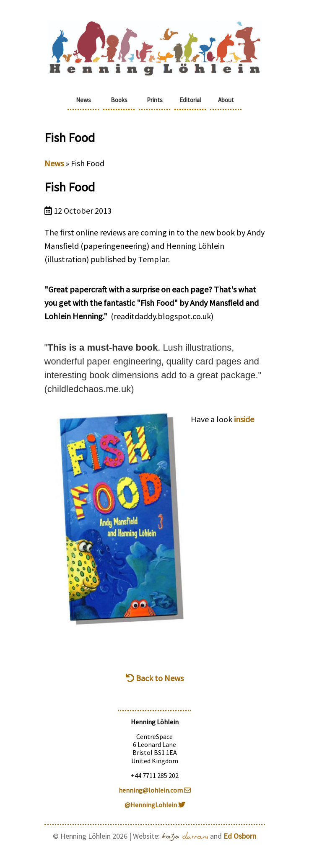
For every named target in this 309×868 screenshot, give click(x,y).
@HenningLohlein (155, 805)
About (226, 100)
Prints (155, 100)
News (83, 100)
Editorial (190, 100)
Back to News (155, 678)
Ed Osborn (240, 836)
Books (119, 100)
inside (244, 419)
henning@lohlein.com (155, 790)
